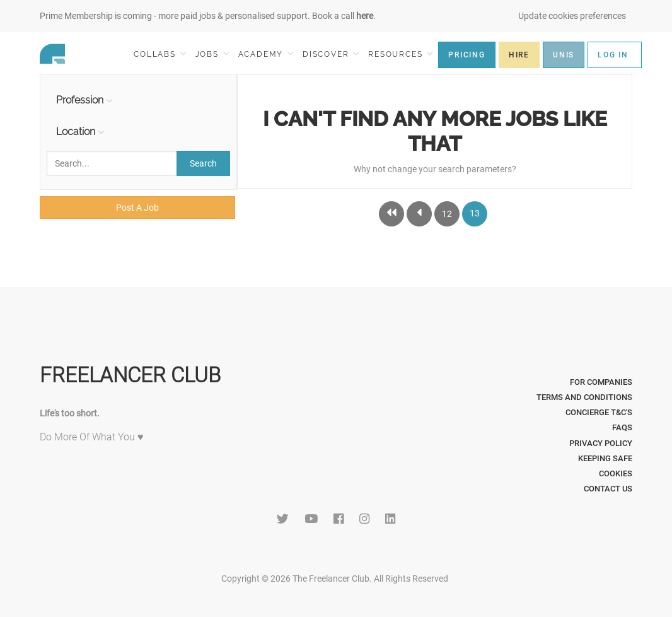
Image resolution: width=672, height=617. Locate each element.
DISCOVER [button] (331, 54)
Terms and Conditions (584, 397)
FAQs (622, 427)
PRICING (467, 55)
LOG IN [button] (613, 55)
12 (447, 214)
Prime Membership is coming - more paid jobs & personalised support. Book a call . (208, 16)
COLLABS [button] (160, 54)
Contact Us (608, 489)
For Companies (601, 382)
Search (203, 163)
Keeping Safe (605, 458)
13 (475, 213)
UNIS (564, 55)
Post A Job (137, 208)
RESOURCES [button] (401, 54)
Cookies (616, 473)
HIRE (519, 55)
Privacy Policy (601, 443)
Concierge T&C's (599, 412)
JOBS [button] (212, 54)
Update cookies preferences (572, 16)
